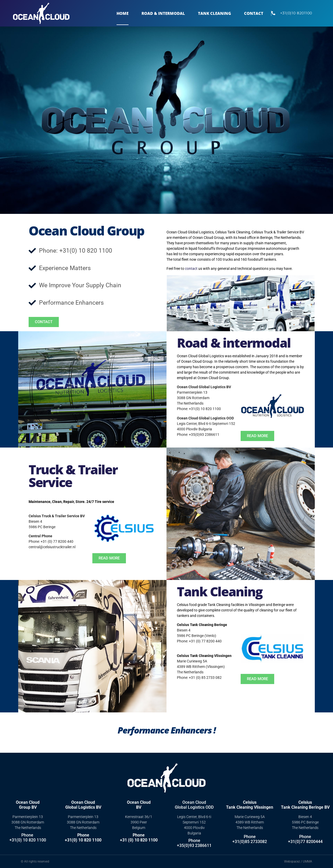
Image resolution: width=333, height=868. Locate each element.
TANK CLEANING (214, 13)
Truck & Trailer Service (73, 476)
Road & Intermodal (163, 13)
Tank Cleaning (220, 591)
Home (123, 13)
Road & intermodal (234, 343)
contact (191, 269)
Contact (254, 13)
